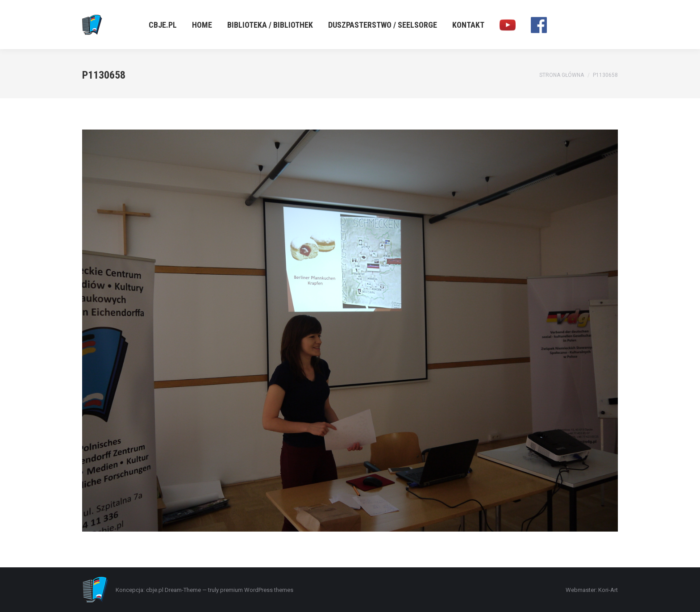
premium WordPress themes (257, 590)
